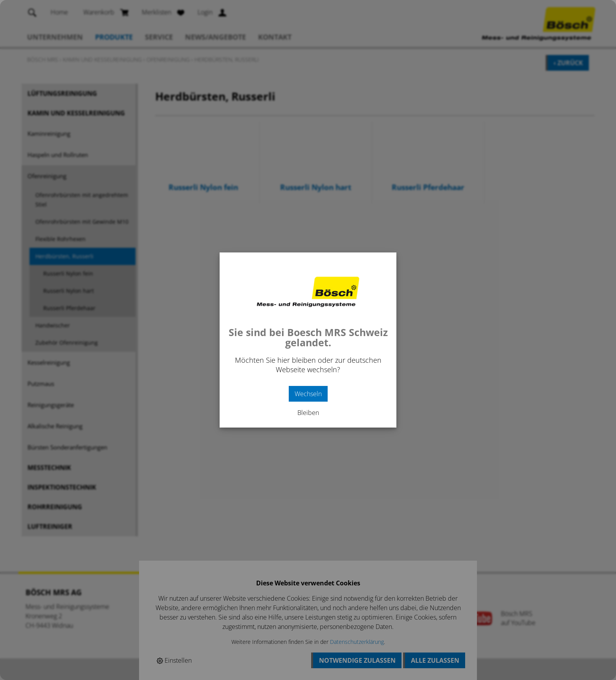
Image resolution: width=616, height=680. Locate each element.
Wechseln (308, 394)
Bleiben (308, 413)
